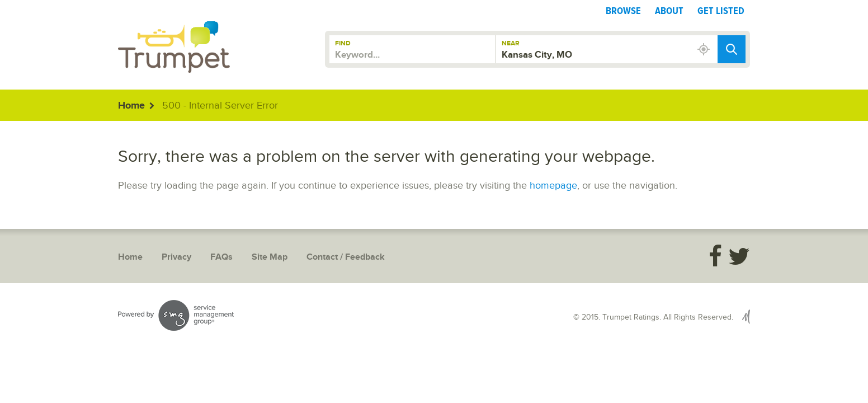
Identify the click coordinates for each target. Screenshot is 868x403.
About (669, 11)
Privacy (176, 257)
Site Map (270, 257)
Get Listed (721, 11)
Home (131, 106)
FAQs (221, 257)
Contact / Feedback (346, 257)
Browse (623, 11)
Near (511, 43)
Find (343, 43)
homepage (553, 186)
